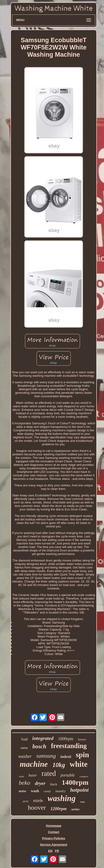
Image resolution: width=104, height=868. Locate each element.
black (54, 784)
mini (22, 776)
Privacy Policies (54, 838)
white (79, 764)
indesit (66, 757)
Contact (54, 832)
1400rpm (75, 782)
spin (83, 755)
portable (68, 775)
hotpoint (79, 790)
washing (62, 798)
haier (33, 775)
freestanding (69, 746)
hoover (37, 807)
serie (25, 801)
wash (35, 791)
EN (50, 851)
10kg (59, 765)
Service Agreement (54, 845)
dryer (40, 783)
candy (47, 791)
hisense (82, 739)
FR (57, 851)
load (24, 739)
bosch (39, 746)
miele (38, 800)
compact (84, 776)
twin (83, 802)
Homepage (54, 826)
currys (24, 748)
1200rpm (59, 809)
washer (25, 756)
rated (49, 773)
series (75, 809)
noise (22, 791)
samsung (46, 756)
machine (34, 764)
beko (24, 783)
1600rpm (66, 739)
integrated (43, 738)
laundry (61, 791)
